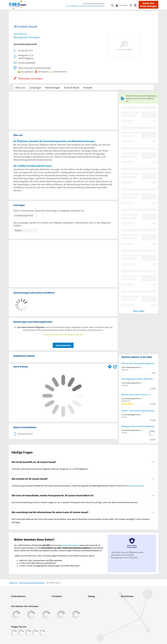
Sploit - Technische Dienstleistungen (139, 411)
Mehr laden (139, 311)
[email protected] (136, 486)
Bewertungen (53, 87)
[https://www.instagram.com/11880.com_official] (21, 633)
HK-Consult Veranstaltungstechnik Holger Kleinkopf (139, 363)
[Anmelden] (123, 5)
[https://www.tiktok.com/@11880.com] (28, 633)
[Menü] (136, 5)
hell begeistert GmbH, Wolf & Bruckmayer (139, 379)
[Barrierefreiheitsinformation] (132, 5)
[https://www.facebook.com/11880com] (14, 633)
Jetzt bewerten (63, 345)
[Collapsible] (153, 462)
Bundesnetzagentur (71, 545)
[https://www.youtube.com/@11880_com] (42, 633)
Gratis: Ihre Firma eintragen (149, 5)
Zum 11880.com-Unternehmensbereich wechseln (85, 6)
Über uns (20, 87)
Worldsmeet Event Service (134, 394)
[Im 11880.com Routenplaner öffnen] (110, 366)
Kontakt (88, 87)
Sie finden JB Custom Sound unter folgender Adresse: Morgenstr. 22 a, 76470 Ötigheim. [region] (50, 469)
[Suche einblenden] (113, 5)
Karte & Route (72, 87)
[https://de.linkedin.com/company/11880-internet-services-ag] (35, 633)
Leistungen (35, 87)
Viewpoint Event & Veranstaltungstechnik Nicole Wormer (139, 426)
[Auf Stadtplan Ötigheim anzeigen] (115, 366)
